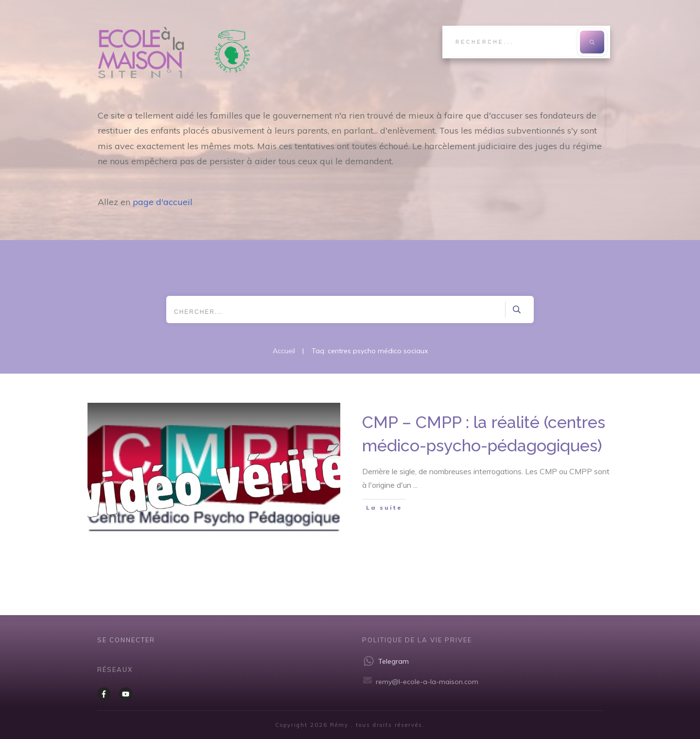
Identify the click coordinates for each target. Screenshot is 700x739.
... (415, 485)
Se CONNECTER (126, 640)
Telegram (394, 661)
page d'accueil (163, 202)
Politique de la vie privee (417, 640)
